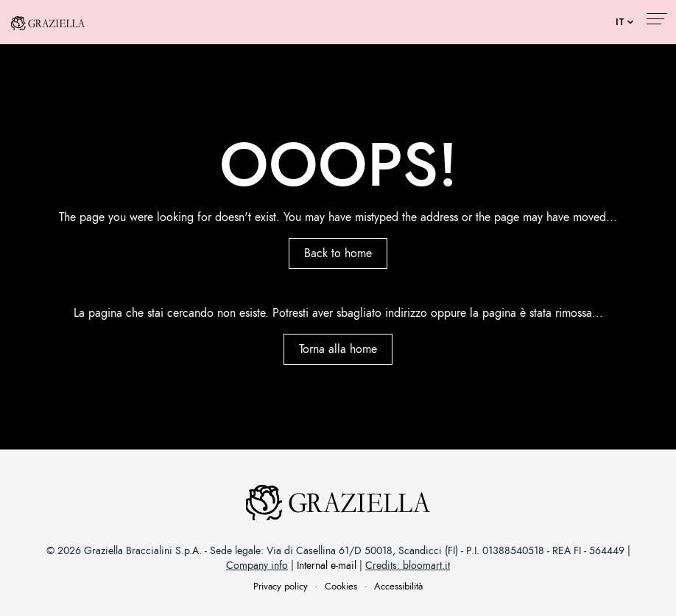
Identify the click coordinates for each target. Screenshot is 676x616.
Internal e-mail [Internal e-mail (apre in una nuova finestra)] (327, 566)
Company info (257, 566)
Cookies (341, 587)
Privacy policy (281, 587)
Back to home (338, 253)
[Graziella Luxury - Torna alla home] (48, 22)
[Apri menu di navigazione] (656, 21)
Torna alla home (338, 349)
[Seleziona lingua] (624, 22)
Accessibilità (398, 587)
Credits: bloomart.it (408, 566)
